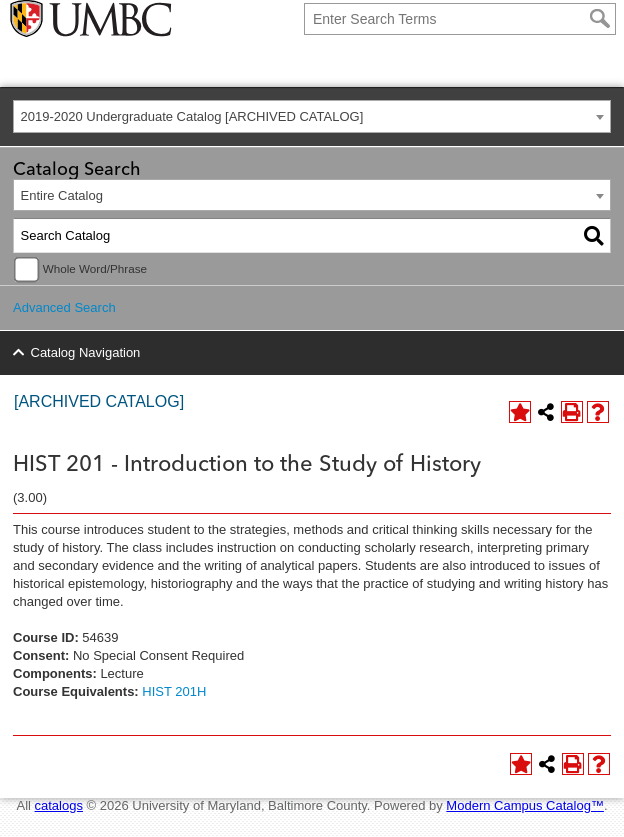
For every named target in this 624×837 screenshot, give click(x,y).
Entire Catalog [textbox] (62, 195)
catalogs (59, 805)
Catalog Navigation (86, 352)
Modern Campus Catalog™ (525, 805)
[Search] (600, 19)
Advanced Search (64, 307)
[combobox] (312, 116)
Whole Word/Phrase (95, 268)
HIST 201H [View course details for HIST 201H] (174, 691)
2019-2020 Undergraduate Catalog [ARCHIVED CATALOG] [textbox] (192, 116)
